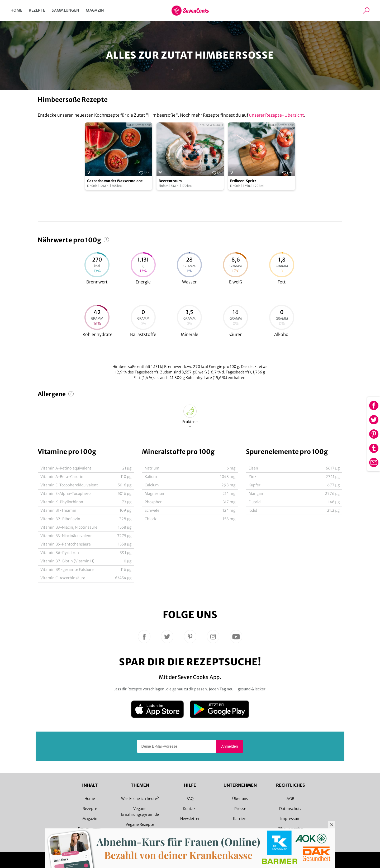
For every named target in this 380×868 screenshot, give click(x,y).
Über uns (240, 799)
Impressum (290, 819)
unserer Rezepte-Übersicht (277, 115)
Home (16, 10)
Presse (240, 809)
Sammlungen (65, 10)
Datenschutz (290, 809)
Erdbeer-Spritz (243, 181)
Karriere (240, 819)
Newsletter (190, 819)
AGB (290, 799)
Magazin (95, 10)
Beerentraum (170, 181)
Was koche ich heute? (140, 799)
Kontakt (190, 809)
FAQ (190, 799)
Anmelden (229, 746)
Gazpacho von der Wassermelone (115, 181)
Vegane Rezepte (140, 824)
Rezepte (37, 10)
